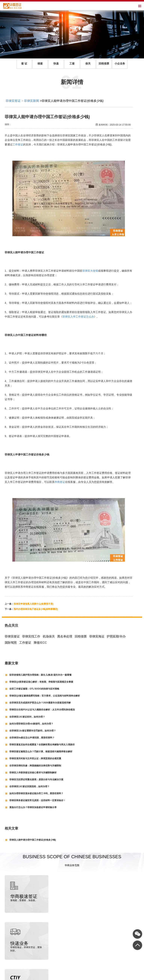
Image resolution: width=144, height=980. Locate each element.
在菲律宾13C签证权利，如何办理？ (27, 717)
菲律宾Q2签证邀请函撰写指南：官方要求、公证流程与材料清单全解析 (45, 696)
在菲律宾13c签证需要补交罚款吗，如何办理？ (33, 731)
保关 (88, 64)
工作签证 (18, 144)
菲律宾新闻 (31, 101)
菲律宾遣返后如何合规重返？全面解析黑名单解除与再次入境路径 (42, 745)
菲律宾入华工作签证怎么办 (78, 317)
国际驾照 (11, 643)
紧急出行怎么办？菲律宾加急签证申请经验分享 (33, 807)
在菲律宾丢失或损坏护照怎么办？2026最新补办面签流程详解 (40, 703)
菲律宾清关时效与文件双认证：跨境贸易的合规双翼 (35, 758)
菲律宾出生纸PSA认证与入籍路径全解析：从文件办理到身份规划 (42, 710)
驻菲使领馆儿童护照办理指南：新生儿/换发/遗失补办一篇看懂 (40, 675)
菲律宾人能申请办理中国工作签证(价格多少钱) (33, 840)
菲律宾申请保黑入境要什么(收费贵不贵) (34, 604)
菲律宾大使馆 (90, 271)
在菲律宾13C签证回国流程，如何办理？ (29, 786)
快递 (56, 64)
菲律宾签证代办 (29, 976)
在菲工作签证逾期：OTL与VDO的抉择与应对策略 (34, 689)
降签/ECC (40, 643)
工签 (72, 64)
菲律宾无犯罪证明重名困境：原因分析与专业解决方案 (36, 780)
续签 (40, 64)
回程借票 (104, 64)
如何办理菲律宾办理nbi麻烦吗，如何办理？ (31, 724)
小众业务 (120, 64)
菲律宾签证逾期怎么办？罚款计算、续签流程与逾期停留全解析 (41, 752)
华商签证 (60, 482)
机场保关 (49, 636)
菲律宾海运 (97, 636)
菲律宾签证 (13, 101)
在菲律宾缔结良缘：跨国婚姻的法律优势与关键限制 (35, 766)
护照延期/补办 (116, 636)
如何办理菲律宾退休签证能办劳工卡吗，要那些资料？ (36, 793)
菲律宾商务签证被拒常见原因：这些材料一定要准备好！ (37, 800)
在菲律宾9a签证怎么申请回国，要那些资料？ (32, 738)
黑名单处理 (65, 636)
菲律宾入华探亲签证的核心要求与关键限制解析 (33, 773)
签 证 (24, 64)
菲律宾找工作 (31, 636)
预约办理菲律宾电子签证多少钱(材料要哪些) (36, 609)
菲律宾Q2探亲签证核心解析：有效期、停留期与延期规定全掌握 (41, 682)
